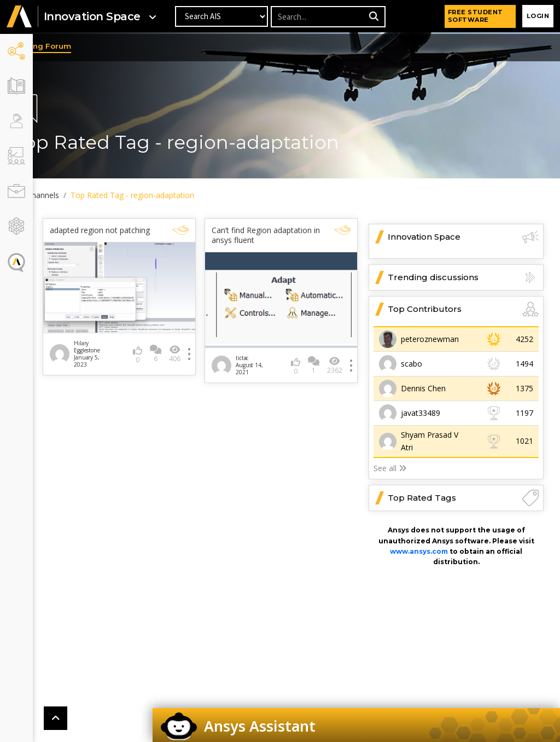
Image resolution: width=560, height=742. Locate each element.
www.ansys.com (419, 551)
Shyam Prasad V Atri (430, 441)
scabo (412, 364)
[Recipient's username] (318, 17)
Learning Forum (74, 46)
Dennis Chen (423, 388)
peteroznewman (430, 339)
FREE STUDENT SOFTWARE (476, 16)
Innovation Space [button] (463, 237)
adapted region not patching (116, 235)
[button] (19, 17)
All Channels (71, 195)
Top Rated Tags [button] (463, 498)
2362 (336, 358)
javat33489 (421, 413)
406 (191, 354)
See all (390, 468)
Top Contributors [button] (463, 309)
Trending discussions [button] (463, 277)
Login (538, 16)
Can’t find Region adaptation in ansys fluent (274, 235)
